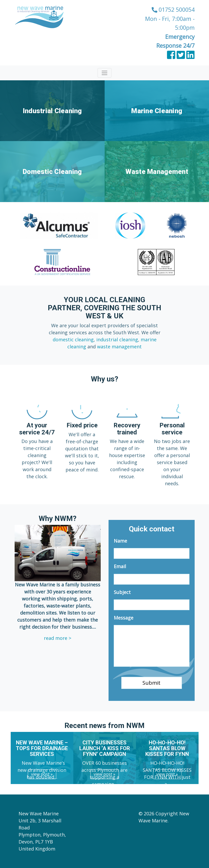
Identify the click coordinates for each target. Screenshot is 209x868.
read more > (58, 638)
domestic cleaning (73, 339)
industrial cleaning (117, 339)
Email (120, 566)
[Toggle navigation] (105, 73)
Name (120, 541)
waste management (119, 347)
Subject (122, 592)
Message (124, 618)
